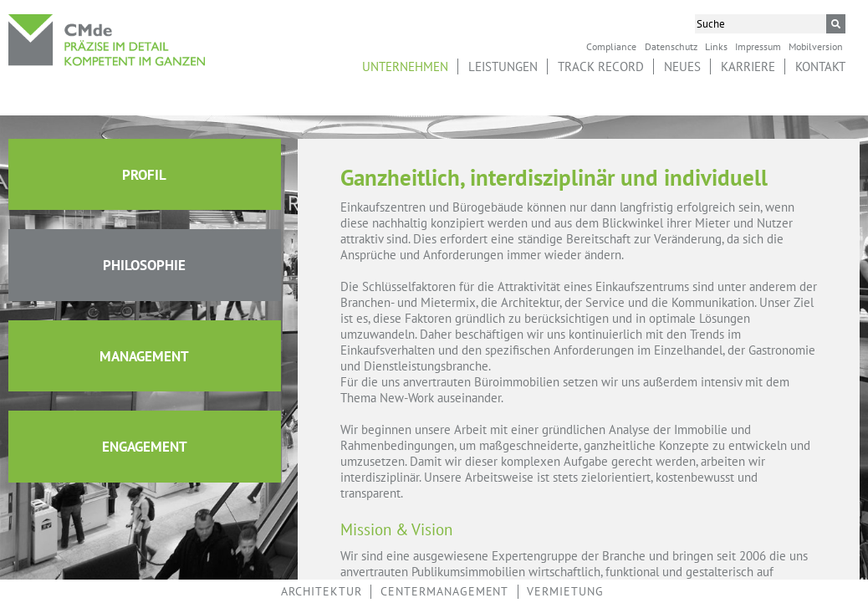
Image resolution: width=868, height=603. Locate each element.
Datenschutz (671, 46)
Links (716, 46)
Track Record (601, 66)
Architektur (322, 591)
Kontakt (820, 66)
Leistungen (503, 66)
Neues (682, 66)
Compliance (611, 46)
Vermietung (565, 591)
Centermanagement (444, 591)
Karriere (748, 66)
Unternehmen (405, 66)
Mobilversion (816, 46)
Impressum (758, 46)
